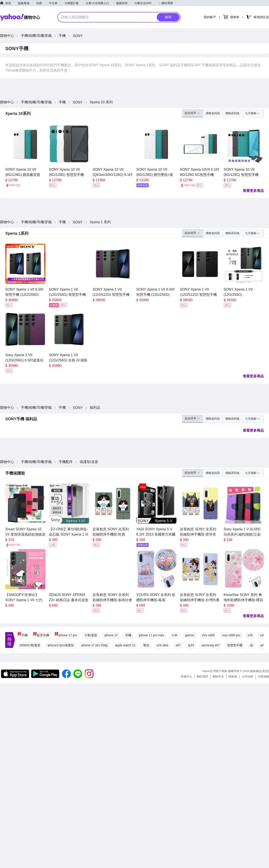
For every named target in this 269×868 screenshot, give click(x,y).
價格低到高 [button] (213, 113)
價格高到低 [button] (232, 113)
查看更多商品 (253, 191)
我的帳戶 (210, 17)
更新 (265, 671)
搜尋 (168, 17)
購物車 (235, 17)
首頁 (8, 3)
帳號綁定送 (261, 17)
